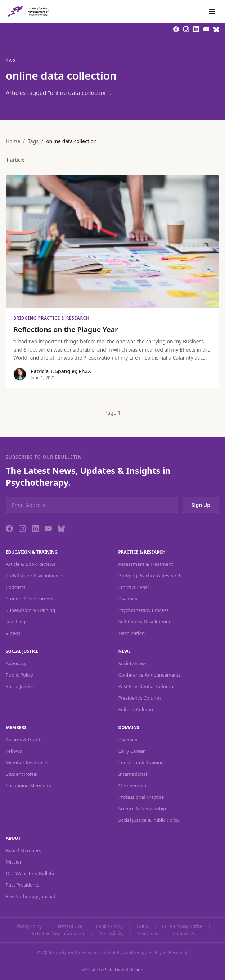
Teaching (16, 622)
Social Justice (20, 686)
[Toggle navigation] (212, 12)
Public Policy (19, 675)
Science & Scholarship (142, 809)
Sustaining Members (28, 786)
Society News (133, 663)
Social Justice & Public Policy (149, 820)
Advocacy (16, 663)
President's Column (140, 698)
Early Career (132, 751)
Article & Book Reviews (31, 564)
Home (13, 141)
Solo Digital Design (124, 970)
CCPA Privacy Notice (182, 926)
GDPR (142, 926)
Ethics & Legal (134, 587)
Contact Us (184, 934)
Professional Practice (141, 797)
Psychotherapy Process (144, 610)
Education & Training (141, 763)
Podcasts (15, 587)
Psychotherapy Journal (30, 896)
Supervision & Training (30, 610)
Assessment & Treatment (146, 564)
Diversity (128, 599)
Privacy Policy (28, 926)
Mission (14, 862)
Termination (132, 633)
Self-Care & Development (146, 622)
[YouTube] (48, 528)
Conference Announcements (150, 675)
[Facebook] (9, 528)
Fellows (14, 751)
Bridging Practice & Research (150, 576)
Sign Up (201, 505)
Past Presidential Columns (147, 686)
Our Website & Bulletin (31, 873)
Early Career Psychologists (35, 576)
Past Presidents (23, 885)
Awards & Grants (24, 739)
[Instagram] (22, 528)
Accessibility (112, 934)
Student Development (30, 599)
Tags (33, 141)
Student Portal (22, 774)
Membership (132, 786)
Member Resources (27, 763)
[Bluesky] (61, 528)
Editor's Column (136, 709)
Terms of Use (69, 926)
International (133, 774)
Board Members (23, 850)
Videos (13, 633)
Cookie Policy (109, 926)
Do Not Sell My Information (58, 934)
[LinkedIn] (35, 528)
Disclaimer (148, 934)
